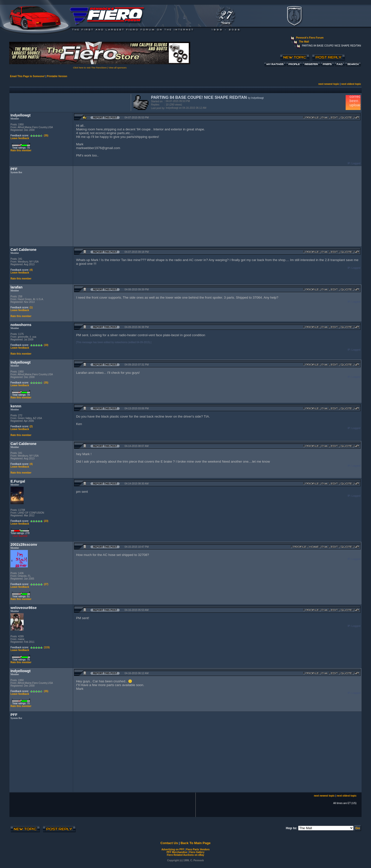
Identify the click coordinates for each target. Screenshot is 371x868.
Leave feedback (20, 138)
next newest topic (329, 84)
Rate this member (21, 150)
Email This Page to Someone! (27, 76)
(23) (46, 521)
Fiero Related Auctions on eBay (185, 855)
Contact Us (169, 843)
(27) (46, 584)
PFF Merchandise (177, 852)
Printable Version (57, 76)
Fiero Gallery (197, 852)
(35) (46, 136)
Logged (356, 163)
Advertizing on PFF (173, 849)
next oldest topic (351, 84)
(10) (46, 345)
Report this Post (105, 118)
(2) (31, 426)
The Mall (304, 42)
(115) (47, 647)
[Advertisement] (69, 102)
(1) (31, 307)
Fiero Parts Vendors (198, 849)
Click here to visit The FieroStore (90, 68)
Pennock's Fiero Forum (310, 38)
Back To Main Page (195, 843)
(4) (31, 270)
